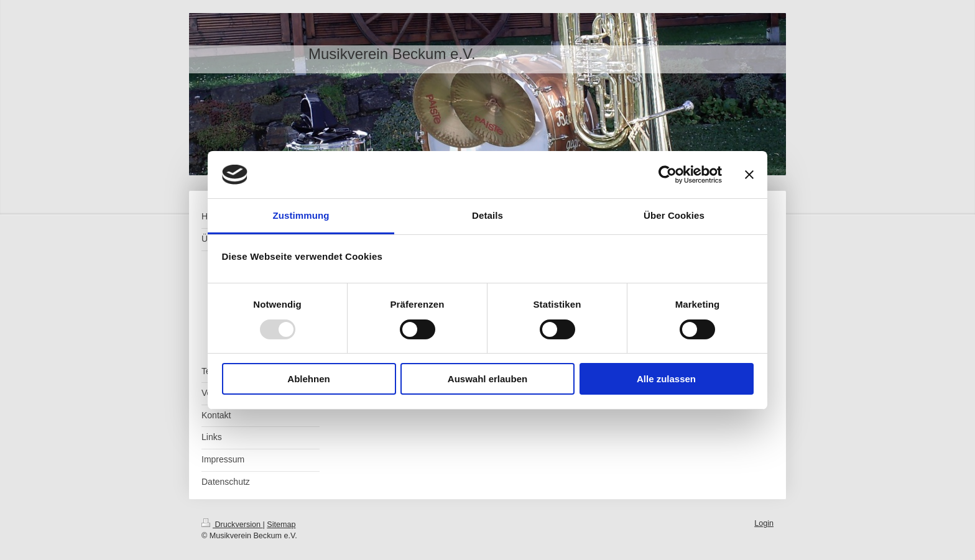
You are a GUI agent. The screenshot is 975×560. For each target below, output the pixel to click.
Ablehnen (308, 379)
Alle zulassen (666, 379)
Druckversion (232, 525)
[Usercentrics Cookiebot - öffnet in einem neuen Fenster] (668, 175)
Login (764, 523)
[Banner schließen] (749, 175)
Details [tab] (487, 215)
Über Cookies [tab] (674, 215)
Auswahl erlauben (487, 379)
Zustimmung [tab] (301, 215)
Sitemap (281, 525)
